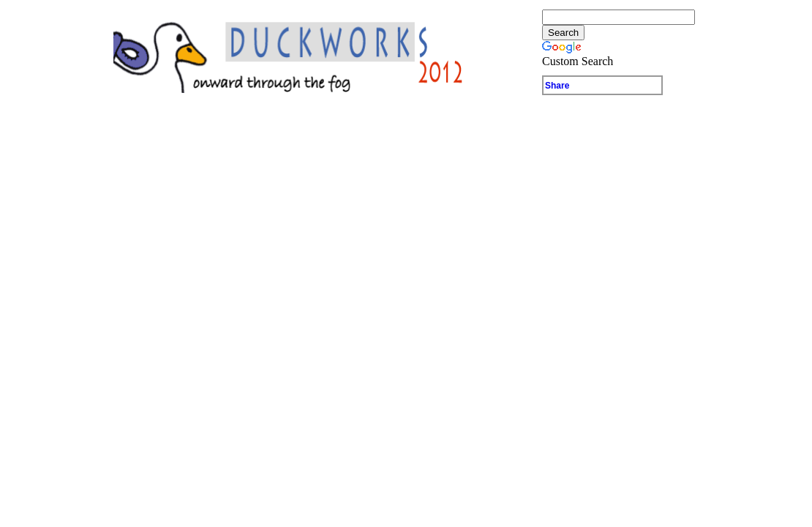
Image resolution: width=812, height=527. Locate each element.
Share (557, 86)
